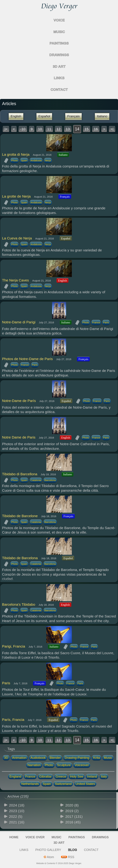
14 (77, 129)
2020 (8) (72, 805)
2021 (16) (17, 822)
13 (68, 129)
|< (6, 129)
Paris (106, 322)
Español (44, 116)
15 (87, 129)
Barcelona (50, 480)
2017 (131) (74, 816)
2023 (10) (17, 811)
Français (73, 116)
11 (49, 129)
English (16, 116)
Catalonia (36, 480)
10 (40, 129)
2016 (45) (73, 822)
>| (112, 129)
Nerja (48, 160)
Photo (14, 160)
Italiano (102, 116)
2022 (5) (16, 816)
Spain (24, 160)
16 (96, 129)
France (96, 322)
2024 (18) (17, 805)
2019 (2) (72, 811)
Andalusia (36, 160)
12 (58, 129)
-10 (23, 129)
